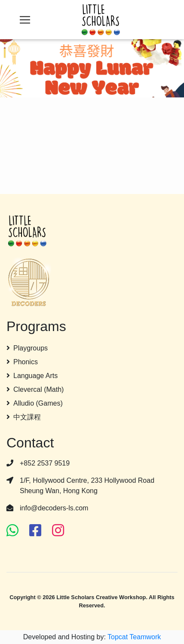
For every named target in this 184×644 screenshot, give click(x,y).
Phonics (22, 362)
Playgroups (27, 348)
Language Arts (32, 376)
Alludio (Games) (35, 403)
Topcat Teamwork (134, 637)
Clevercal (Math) (35, 389)
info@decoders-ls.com (54, 508)
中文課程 (24, 417)
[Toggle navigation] (25, 20)
